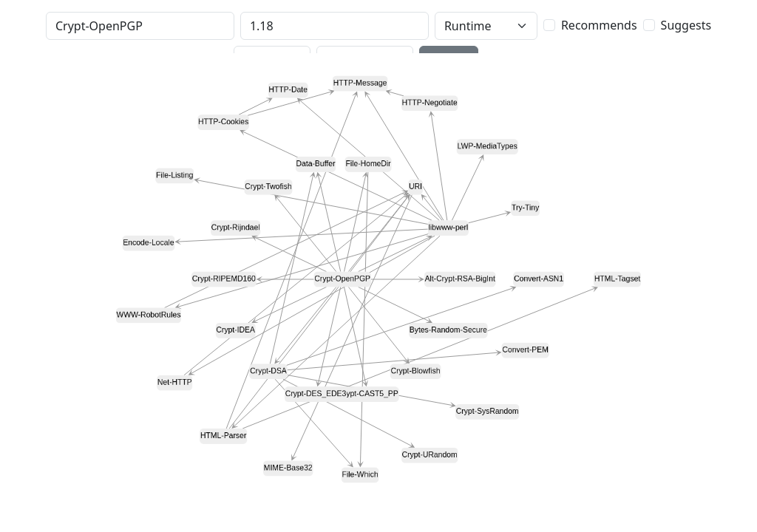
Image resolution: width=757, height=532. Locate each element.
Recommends (599, 25)
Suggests (686, 25)
